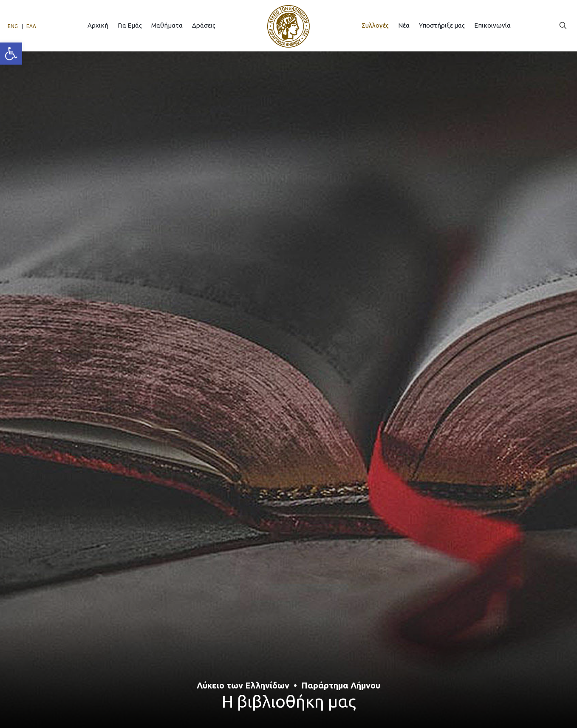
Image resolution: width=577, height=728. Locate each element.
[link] (11, 54)
